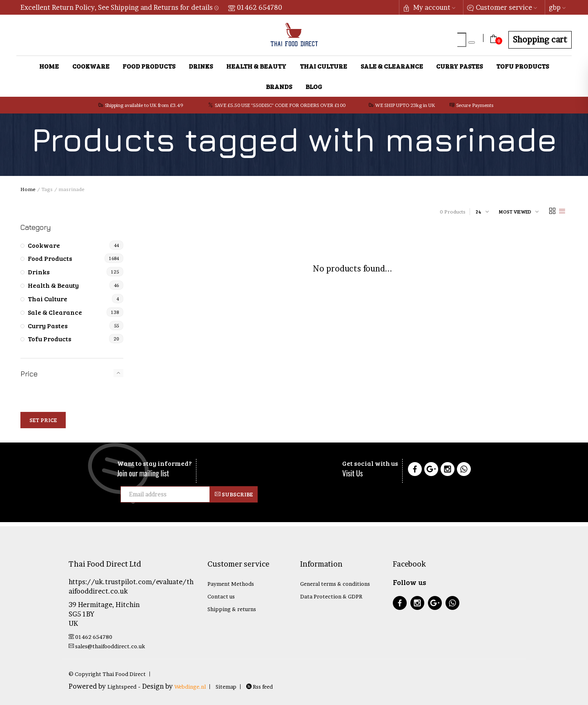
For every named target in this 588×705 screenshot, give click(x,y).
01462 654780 (255, 7)
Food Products (149, 66)
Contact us (221, 596)
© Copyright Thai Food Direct (107, 674)
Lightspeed (122, 687)
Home (49, 66)
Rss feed (259, 687)
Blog (314, 86)
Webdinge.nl (190, 687)
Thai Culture (323, 66)
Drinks (201, 66)
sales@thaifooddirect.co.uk (107, 646)
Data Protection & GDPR (331, 596)
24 (479, 211)
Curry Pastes (459, 66)
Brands (279, 86)
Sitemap (226, 687)
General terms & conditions (335, 584)
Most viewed (515, 211)
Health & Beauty (256, 66)
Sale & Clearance (392, 66)
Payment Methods (231, 584)
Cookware (91, 66)
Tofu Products (522, 66)
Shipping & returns (232, 609)
